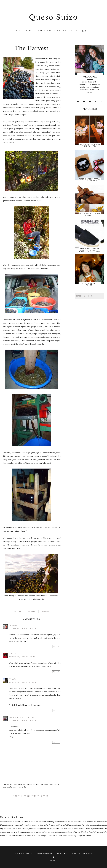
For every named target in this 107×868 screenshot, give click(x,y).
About (20, 31)
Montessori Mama (49, 31)
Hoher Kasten (50, 596)
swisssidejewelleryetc (22, 717)
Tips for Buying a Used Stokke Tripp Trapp (90, 145)
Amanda (13, 679)
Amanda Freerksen (34, 853)
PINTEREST (47, 612)
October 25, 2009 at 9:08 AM (22, 720)
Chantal (13, 625)
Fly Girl (13, 654)
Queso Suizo (53, 17)
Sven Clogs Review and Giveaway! (90, 215)
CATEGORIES (71, 31)
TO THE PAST (42, 796)
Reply (56, 647)
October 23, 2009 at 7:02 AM (22, 657)
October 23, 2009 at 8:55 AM (22, 682)
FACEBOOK (32, 612)
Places (31, 31)
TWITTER (18, 612)
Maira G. (54, 861)
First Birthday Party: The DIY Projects (90, 180)
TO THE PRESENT (23, 796)
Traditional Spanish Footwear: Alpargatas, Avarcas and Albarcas (90, 250)
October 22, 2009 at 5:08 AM (22, 629)
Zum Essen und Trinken (90, 284)
